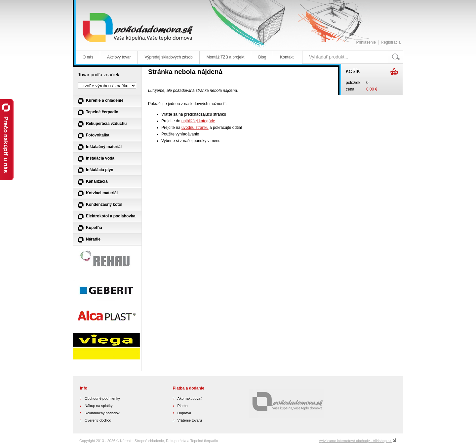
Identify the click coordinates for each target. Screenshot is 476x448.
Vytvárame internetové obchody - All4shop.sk (358, 441)
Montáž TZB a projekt (226, 57)
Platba (183, 406)
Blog (262, 57)
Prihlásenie (366, 42)
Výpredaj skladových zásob (168, 57)
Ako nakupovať (190, 398)
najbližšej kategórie (198, 121)
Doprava (184, 413)
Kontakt (287, 57)
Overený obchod (98, 420)
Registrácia (391, 42)
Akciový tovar (119, 57)
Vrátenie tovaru (190, 420)
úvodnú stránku (195, 128)
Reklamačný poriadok (102, 413)
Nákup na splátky (99, 406)
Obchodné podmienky (102, 398)
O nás (88, 57)
